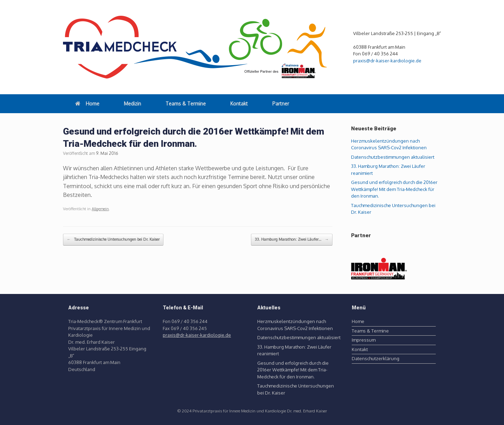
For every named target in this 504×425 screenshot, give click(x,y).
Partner (281, 104)
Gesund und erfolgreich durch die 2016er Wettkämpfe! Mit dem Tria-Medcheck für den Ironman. (394, 189)
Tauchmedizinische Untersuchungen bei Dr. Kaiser (113, 240)
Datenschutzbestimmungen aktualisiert (393, 157)
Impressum (364, 340)
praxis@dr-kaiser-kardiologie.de (387, 61)
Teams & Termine (186, 104)
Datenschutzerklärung (376, 358)
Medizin (132, 104)
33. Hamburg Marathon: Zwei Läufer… (292, 240)
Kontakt (239, 104)
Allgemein (100, 209)
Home (87, 104)
